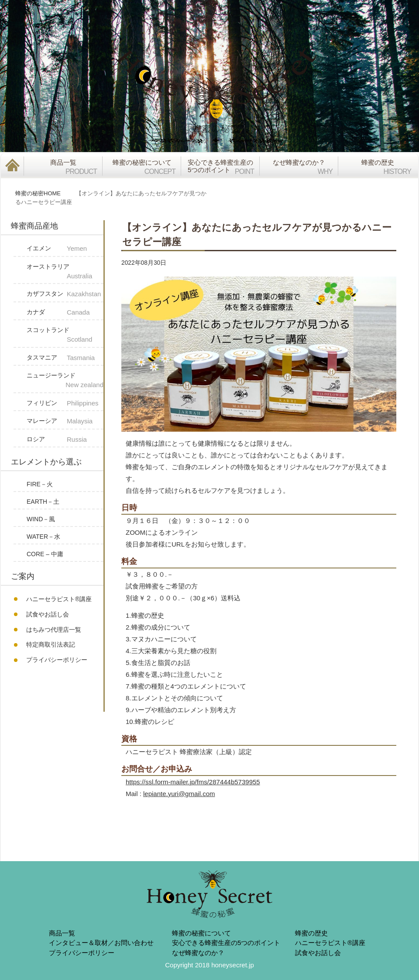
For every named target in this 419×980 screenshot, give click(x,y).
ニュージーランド (65, 381)
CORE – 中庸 (45, 554)
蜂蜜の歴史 (311, 933)
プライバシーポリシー (57, 660)
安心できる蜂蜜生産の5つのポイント (226, 943)
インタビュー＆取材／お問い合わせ (101, 943)
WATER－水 (43, 537)
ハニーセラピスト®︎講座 (59, 599)
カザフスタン (65, 294)
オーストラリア (65, 272)
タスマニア (65, 358)
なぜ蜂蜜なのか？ (198, 953)
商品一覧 (62, 933)
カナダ (65, 313)
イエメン (65, 249)
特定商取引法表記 (51, 644)
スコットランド (65, 336)
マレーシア (65, 421)
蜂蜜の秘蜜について (201, 933)
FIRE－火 (40, 484)
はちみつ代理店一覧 (54, 630)
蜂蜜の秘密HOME (38, 193)
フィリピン (65, 403)
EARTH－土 (43, 502)
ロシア (65, 440)
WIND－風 (41, 519)
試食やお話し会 (48, 614)
